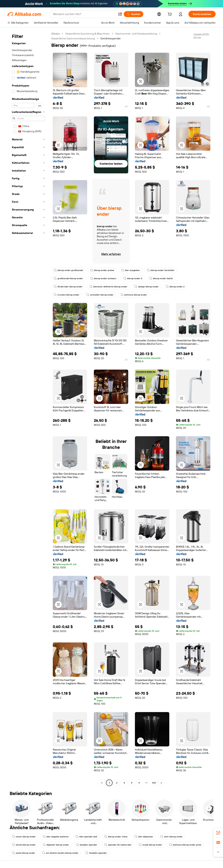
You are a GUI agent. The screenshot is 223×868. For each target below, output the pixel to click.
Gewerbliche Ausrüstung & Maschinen (87, 34)
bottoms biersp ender (134, 295)
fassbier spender (87, 845)
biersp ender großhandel (68, 270)
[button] (120, 14)
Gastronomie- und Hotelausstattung (136, 34)
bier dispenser (144, 837)
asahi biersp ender (24, 853)
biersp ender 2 (175, 287)
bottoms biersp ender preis (185, 845)
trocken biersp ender (67, 295)
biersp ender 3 (133, 278)
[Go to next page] (161, 783)
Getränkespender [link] (111, 38)
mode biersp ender (150, 845)
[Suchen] (134, 14)
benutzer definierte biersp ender (108, 287)
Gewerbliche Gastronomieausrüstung (73, 38)
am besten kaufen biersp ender (60, 853)
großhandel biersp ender (68, 278)
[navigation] (28, 409)
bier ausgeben (130, 270)
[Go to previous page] (102, 783)
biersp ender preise (102, 270)
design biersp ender (147, 287)
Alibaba (55, 34)
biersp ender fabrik (161, 278)
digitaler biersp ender (56, 845)
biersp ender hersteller (161, 270)
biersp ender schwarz (103, 278)
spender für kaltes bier (118, 845)
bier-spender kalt (86, 837)
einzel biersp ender (24, 845)
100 (154, 783)
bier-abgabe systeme (56, 837)
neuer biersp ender (24, 837)
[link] (218, 833)
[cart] (170, 15)
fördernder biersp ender (68, 287)
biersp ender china (116, 837)
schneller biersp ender (100, 295)
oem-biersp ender (171, 837)
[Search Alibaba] (84, 14)
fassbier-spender (96, 853)
